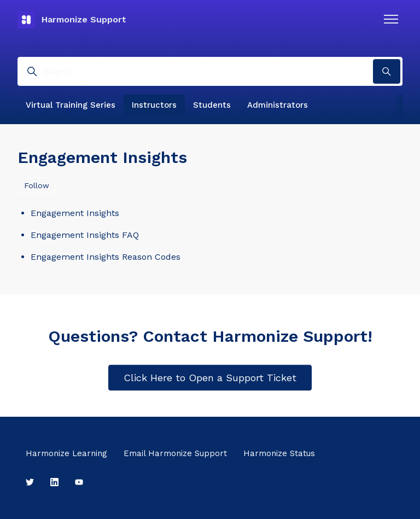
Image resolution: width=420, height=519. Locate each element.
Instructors (154, 105)
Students (212, 105)
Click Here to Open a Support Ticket (210, 378)
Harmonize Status (279, 453)
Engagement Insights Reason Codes (106, 257)
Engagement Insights (75, 213)
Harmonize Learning (66, 453)
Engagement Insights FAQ (85, 235)
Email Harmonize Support (175, 453)
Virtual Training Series (71, 105)
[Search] (210, 71)
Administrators (278, 105)
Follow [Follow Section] (37, 185)
